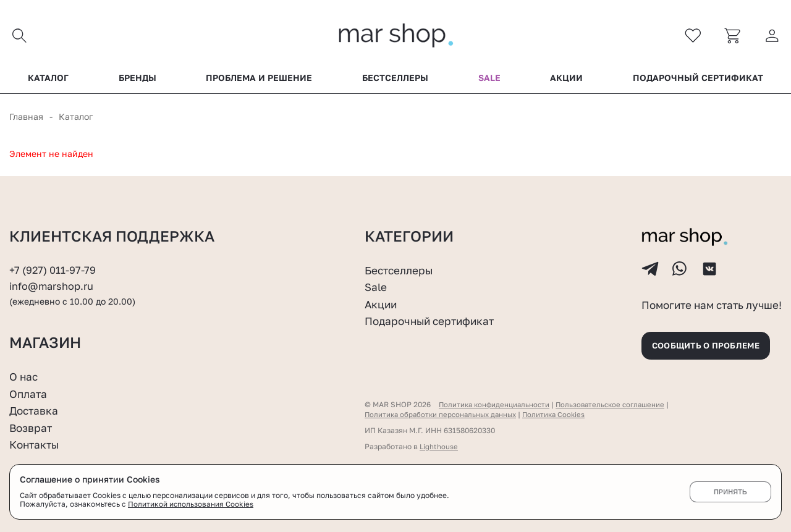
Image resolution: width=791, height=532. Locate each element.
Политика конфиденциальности (496, 404)
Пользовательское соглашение (617, 404)
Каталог (48, 80)
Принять (730, 492)
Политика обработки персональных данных (444, 414)
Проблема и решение (259, 80)
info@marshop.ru (53, 281)
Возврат (32, 428)
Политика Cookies (562, 414)
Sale (489, 80)
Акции (566, 80)
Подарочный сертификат (698, 80)
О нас (24, 376)
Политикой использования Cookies (191, 505)
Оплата (29, 394)
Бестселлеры (395, 80)
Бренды (137, 80)
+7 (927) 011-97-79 (53, 264)
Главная (26, 118)
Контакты (36, 444)
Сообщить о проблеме (711, 344)
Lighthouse (439, 446)
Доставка (35, 410)
